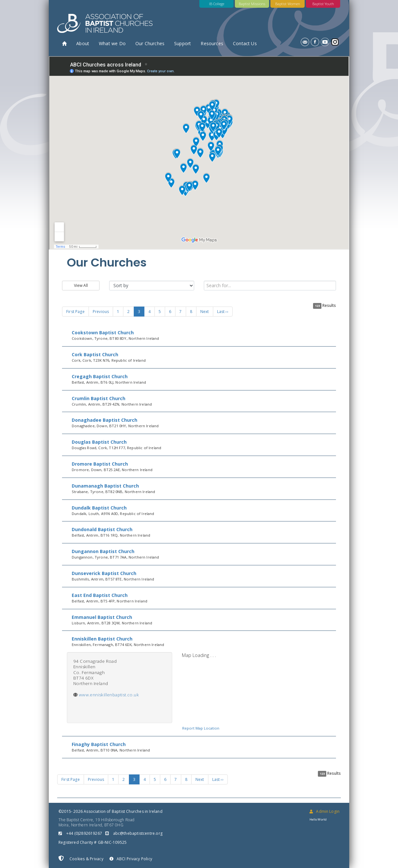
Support (183, 43)
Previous (101, 312)
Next (205, 312)
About (83, 43)
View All (81, 285)
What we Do (112, 43)
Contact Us (245, 43)
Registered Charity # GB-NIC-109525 (93, 842)
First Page (75, 312)
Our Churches (150, 43)
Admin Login (325, 811)
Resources (212, 43)
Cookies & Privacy (81, 859)
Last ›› (223, 312)
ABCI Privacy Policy (131, 859)
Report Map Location (201, 728)
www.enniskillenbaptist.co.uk (109, 695)
